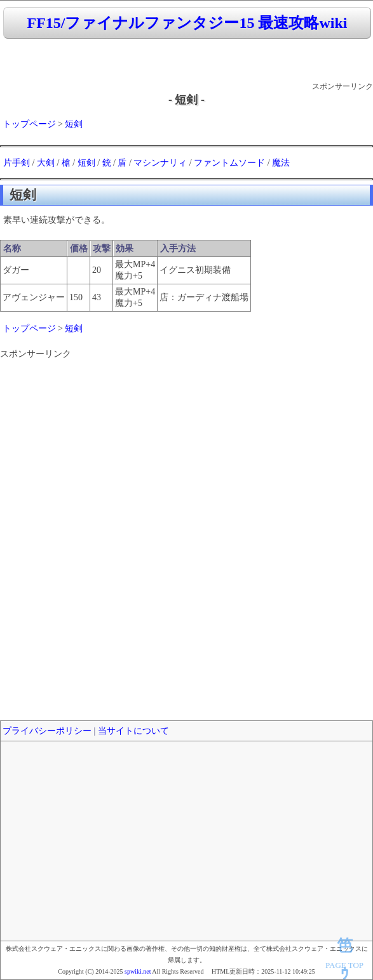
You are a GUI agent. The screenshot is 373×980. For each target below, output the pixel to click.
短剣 (74, 124)
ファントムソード (229, 163)
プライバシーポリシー (47, 731)
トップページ (29, 124)
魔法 (281, 163)
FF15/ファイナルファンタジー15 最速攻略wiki (187, 23)
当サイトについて (133, 731)
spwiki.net (138, 971)
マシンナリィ (160, 163)
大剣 (46, 163)
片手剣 (17, 163)
